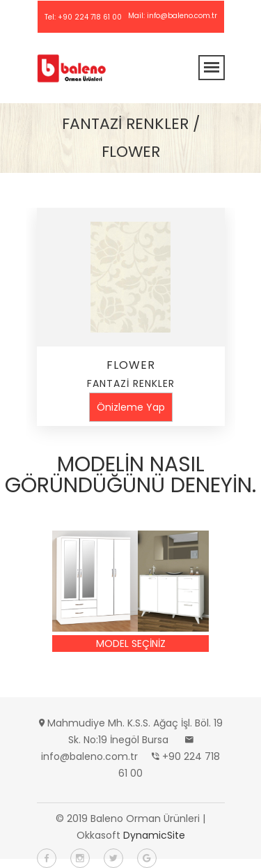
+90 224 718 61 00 (90, 17)
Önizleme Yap (131, 407)
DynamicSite (154, 835)
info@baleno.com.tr (182, 16)
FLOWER (131, 365)
